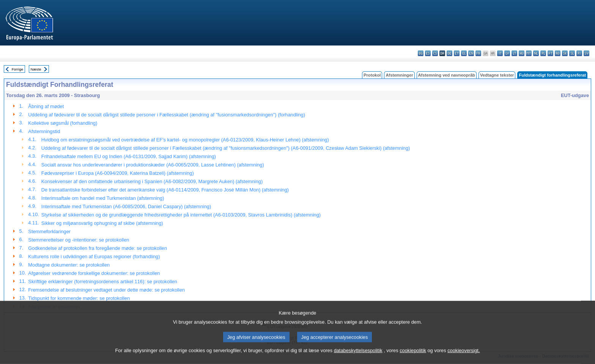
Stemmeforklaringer (49, 231)
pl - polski (543, 53)
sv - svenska (586, 53)
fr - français (478, 53)
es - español (428, 53)
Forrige (17, 69)
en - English (471, 53)
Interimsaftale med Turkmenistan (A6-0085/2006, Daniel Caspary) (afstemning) (126, 206)
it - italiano (500, 53)
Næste (36, 69)
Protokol (372, 75)
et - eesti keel (457, 53)
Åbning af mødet (46, 106)
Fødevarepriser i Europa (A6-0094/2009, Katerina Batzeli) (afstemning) (118, 173)
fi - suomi (579, 53)
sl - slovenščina (572, 53)
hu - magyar (522, 53)
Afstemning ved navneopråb (447, 75)
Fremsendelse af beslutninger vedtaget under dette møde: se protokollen (106, 290)
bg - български (421, 53)
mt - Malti (529, 53)
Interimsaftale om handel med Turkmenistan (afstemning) (103, 198)
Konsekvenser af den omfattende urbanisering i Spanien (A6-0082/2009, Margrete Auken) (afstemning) (152, 181)
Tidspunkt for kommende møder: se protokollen (79, 298)
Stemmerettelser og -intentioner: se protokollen (79, 240)
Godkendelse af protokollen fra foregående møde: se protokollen (98, 248)
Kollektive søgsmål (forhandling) (63, 123)
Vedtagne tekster (497, 75)
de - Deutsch (449, 53)
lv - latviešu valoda (507, 53)
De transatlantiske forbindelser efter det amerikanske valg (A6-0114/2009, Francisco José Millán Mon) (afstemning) (165, 190)
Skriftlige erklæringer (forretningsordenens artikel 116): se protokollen (103, 282)
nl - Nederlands (536, 53)
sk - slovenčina (565, 53)
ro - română (558, 53)
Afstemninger (399, 75)
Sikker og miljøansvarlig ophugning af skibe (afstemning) (102, 223)
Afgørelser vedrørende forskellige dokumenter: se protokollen (94, 273)
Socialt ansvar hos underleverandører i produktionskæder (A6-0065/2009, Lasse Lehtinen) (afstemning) (153, 165)
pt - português (550, 53)
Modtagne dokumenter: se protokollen (69, 265)
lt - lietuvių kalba (514, 53)
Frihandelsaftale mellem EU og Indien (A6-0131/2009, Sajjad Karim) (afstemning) (129, 156)
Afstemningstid (44, 131)
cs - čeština (435, 53)
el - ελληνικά (464, 53)
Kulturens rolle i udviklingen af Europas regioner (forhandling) (94, 257)
